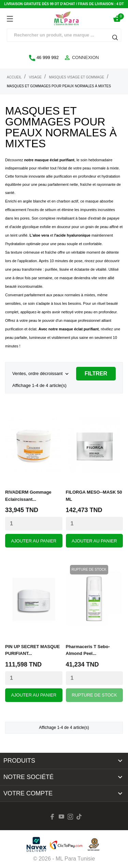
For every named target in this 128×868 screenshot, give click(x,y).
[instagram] (70, 817)
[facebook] (53, 817)
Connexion (81, 58)
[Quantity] (34, 524)
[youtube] (61, 817)
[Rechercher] (64, 35)
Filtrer (96, 373)
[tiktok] (79, 817)
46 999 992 (44, 58)
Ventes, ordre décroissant (41, 374)
